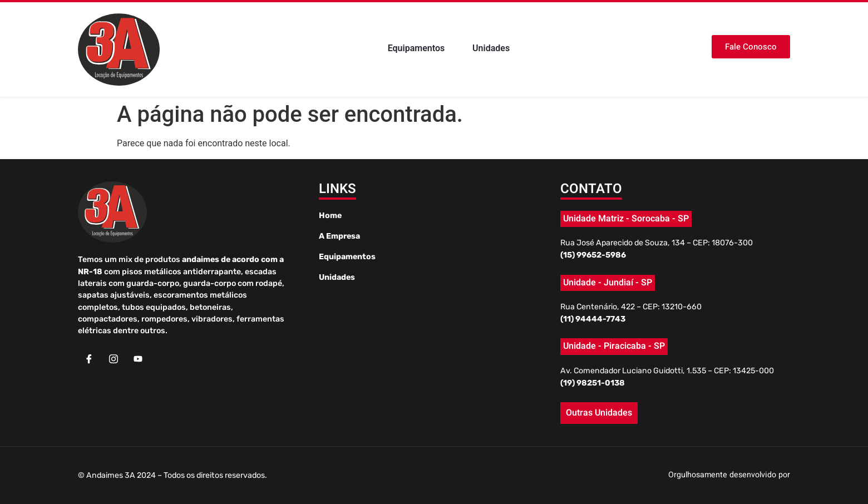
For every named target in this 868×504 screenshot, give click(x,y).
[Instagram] (114, 359)
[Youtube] (138, 359)
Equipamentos (416, 49)
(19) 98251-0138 (593, 383)
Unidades (491, 49)
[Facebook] (89, 359)
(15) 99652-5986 (593, 255)
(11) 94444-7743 (593, 319)
